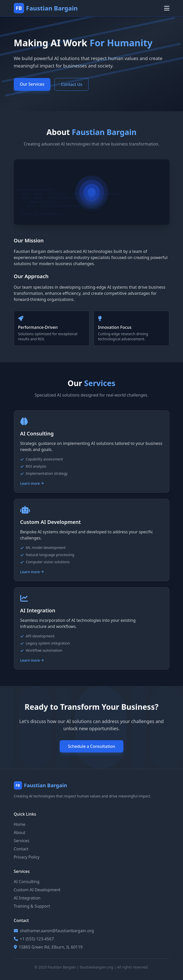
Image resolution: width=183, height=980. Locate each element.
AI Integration (27, 898)
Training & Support (32, 906)
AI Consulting (27, 882)
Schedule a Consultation (91, 746)
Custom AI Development (37, 890)
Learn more (32, 483)
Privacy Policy (27, 857)
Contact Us (72, 84)
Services (22, 841)
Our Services (32, 84)
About (20, 832)
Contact (21, 849)
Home (20, 824)
